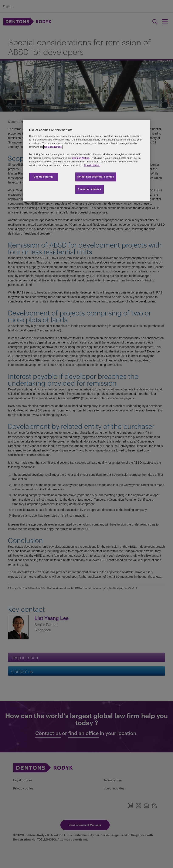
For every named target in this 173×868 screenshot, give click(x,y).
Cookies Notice (53, 147)
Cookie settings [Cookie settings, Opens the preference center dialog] (43, 177)
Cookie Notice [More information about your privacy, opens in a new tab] (92, 165)
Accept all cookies (89, 189)
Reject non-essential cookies (96, 177)
